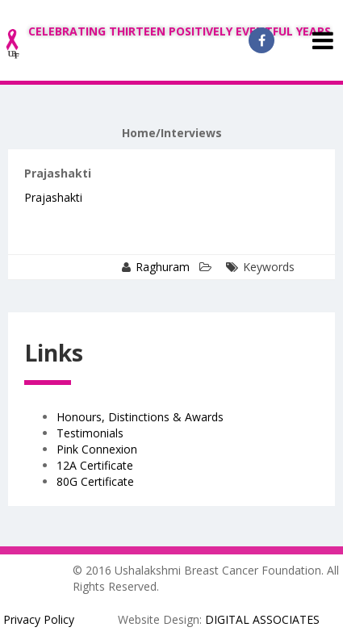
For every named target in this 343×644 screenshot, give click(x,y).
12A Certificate (95, 465)
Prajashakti (53, 197)
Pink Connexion (97, 449)
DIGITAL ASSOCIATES (262, 619)
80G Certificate (95, 481)
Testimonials (90, 433)
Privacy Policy (39, 619)
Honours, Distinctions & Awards (140, 417)
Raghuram (163, 267)
